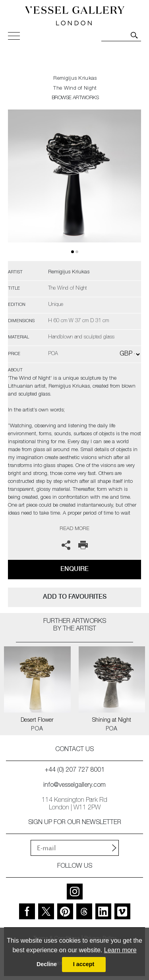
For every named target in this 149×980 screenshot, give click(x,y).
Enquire (74, 569)
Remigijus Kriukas (75, 79)
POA (37, 729)
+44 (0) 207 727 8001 (75, 771)
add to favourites (75, 597)
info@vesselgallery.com (74, 786)
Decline (47, 964)
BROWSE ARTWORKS (75, 98)
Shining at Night (112, 721)
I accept (84, 964)
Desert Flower (37, 721)
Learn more (120, 950)
